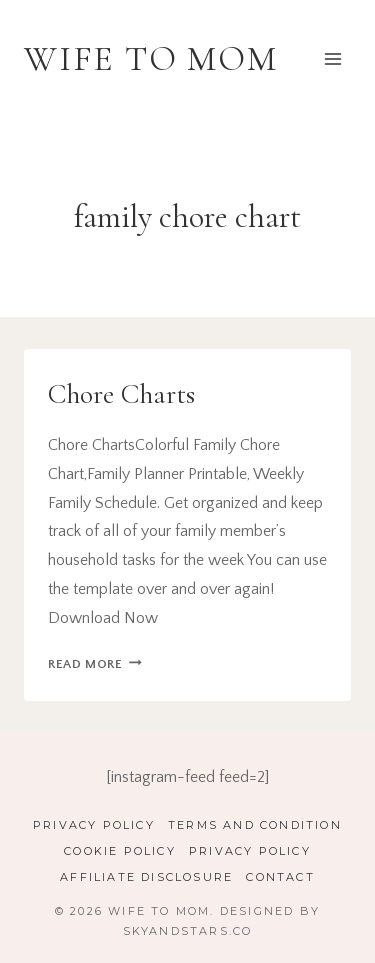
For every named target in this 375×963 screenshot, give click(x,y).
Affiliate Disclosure (146, 877)
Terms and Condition (255, 825)
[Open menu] (332, 58)
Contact (280, 877)
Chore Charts (121, 394)
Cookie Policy (120, 851)
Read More (95, 664)
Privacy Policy (94, 825)
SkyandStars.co (188, 931)
